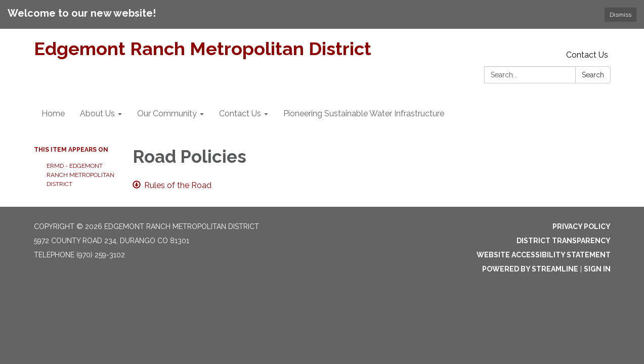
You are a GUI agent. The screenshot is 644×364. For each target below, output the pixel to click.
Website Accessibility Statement (544, 255)
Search (593, 75)
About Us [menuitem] (97, 113)
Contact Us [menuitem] (240, 113)
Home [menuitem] (53, 113)
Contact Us (587, 55)
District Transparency (564, 241)
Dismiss (620, 15)
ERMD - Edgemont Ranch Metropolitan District (80, 175)
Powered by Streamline (530, 269)
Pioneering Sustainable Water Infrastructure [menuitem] (364, 113)
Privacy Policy (582, 226)
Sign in (597, 269)
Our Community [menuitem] (167, 113)
